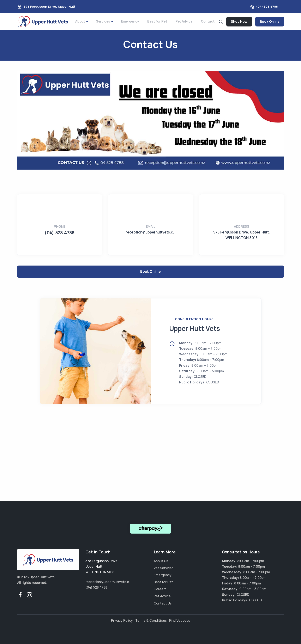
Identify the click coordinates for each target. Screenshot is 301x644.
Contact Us (163, 603)
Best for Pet (157, 21)
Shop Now (239, 22)
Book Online (270, 22)
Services (103, 21)
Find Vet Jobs (180, 620)
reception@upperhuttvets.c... (108, 582)
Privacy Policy (122, 620)
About (80, 21)
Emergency (130, 21)
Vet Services (164, 568)
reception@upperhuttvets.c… (150, 232)
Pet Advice (184, 21)
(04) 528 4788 (267, 7)
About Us (161, 561)
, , (102, 566)
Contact (208, 21)
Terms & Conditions (151, 620)
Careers (160, 589)
